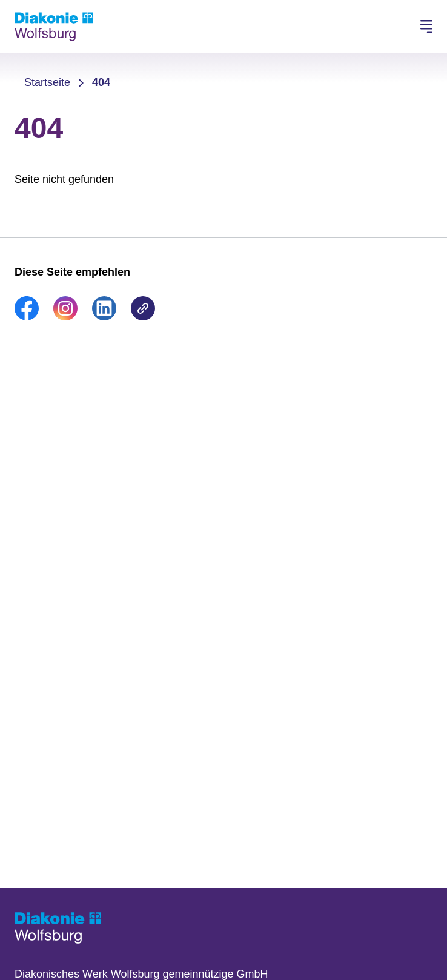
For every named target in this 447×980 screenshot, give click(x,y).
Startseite (47, 82)
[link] (27, 317)
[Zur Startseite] (54, 27)
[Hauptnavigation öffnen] (426, 27)
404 (101, 82)
